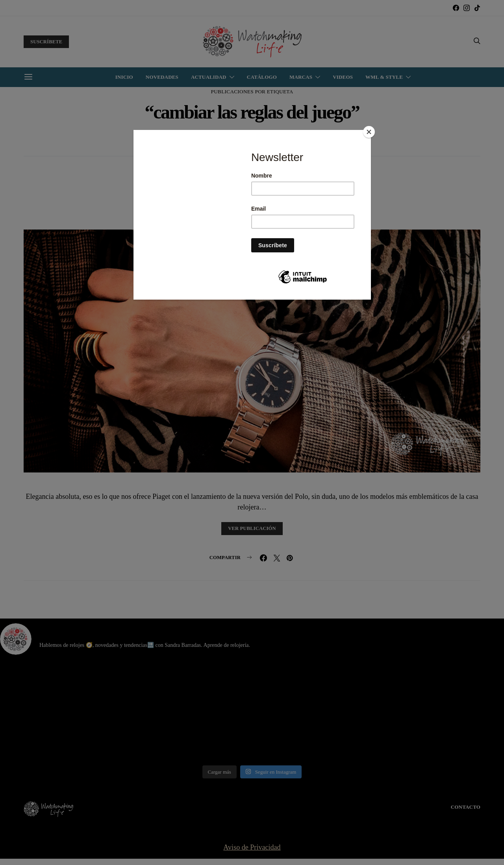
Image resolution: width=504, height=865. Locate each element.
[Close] (369, 132)
